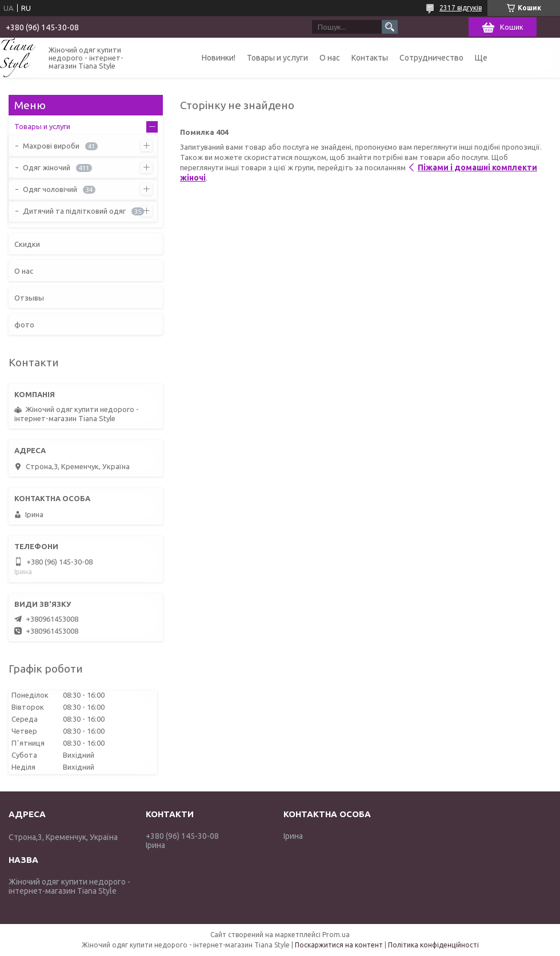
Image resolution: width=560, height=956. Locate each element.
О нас (330, 58)
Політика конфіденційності (433, 945)
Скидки (27, 244)
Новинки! (219, 58)
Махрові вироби (51, 146)
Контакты (370, 58)
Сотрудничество (431, 58)
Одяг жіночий (47, 167)
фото (24, 325)
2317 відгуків (461, 8)
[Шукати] (390, 27)
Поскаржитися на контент (339, 945)
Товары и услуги (277, 58)
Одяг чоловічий (50, 189)
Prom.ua (336, 935)
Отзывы (29, 298)
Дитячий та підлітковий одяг (74, 211)
